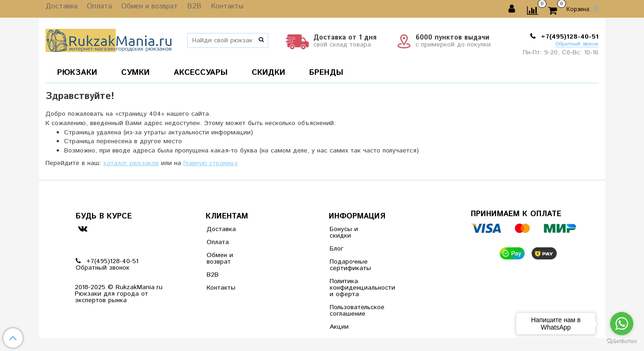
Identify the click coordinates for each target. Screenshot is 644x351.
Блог (337, 249)
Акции (339, 327)
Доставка (60, 9)
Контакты (214, 9)
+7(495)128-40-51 (569, 37)
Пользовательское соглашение (352, 311)
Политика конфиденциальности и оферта (352, 288)
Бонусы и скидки (344, 232)
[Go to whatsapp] (622, 324)
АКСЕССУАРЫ (201, 73)
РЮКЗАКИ (77, 73)
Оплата (95, 9)
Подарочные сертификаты (350, 265)
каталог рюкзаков (131, 163)
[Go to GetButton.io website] (622, 341)
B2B (184, 9)
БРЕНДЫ (326, 73)
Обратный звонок (577, 44)
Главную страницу (211, 163)
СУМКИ (135, 73)
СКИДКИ (268, 73)
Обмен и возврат (142, 9)
